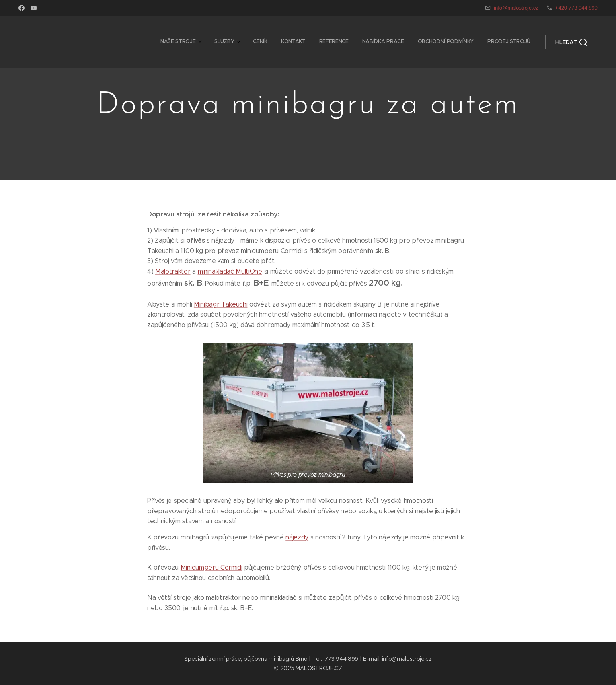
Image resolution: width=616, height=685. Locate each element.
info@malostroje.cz (516, 8)
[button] (571, 42)
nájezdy (297, 537)
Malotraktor (173, 271)
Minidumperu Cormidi (211, 567)
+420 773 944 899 (576, 8)
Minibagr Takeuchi (221, 304)
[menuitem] (427, 42)
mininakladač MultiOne (230, 271)
